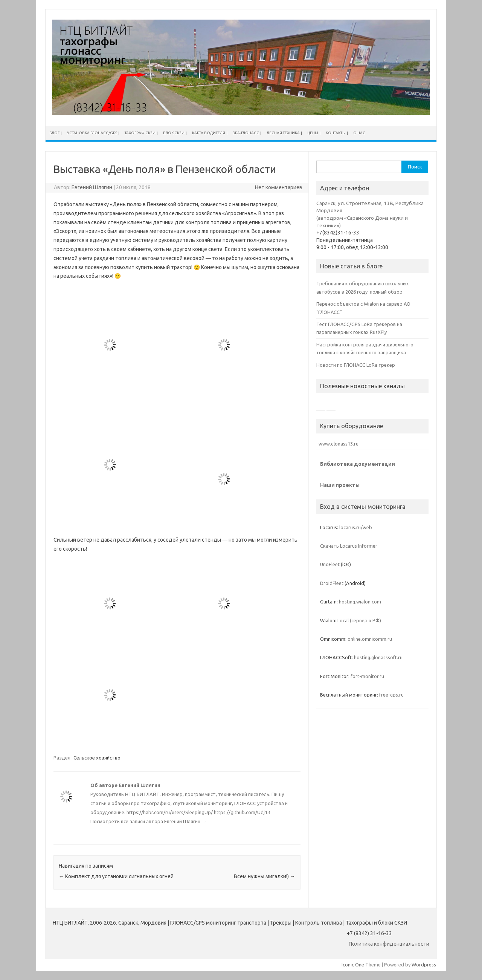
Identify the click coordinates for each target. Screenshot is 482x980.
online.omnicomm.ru (370, 639)
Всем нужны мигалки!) (265, 876)
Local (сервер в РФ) (359, 620)
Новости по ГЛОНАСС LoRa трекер (356, 365)
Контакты (336, 133)
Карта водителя (209, 133)
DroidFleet (332, 583)
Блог (54, 133)
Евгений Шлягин (92, 187)
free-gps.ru (391, 695)
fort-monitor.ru (367, 676)
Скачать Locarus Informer (349, 546)
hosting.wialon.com (360, 602)
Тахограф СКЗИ (140, 133)
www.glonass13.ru (337, 444)
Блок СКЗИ (174, 133)
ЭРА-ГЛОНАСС (246, 133)
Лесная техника (283, 133)
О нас (359, 133)
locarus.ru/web (356, 527)
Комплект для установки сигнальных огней (116, 876)
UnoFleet (330, 564)
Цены (313, 133)
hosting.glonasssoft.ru (378, 657)
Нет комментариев (279, 187)
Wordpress (424, 965)
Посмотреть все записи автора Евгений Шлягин (148, 821)
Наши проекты (340, 485)
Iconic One (353, 965)
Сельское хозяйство (97, 758)
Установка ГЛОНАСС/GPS (92, 133)
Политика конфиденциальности (389, 944)
